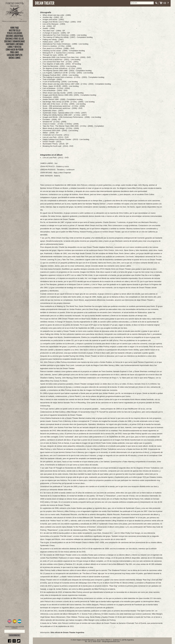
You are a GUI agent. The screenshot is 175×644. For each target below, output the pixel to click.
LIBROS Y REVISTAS (14, 47)
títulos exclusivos (15, 33)
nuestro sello (15, 30)
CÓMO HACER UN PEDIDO (14, 50)
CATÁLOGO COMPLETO (15, 55)
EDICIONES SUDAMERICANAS (14, 41)
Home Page (15, 28)
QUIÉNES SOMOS (14, 58)
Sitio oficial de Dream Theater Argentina (67, 632)
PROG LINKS (14, 52)
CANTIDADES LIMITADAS (15, 44)
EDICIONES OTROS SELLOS (15, 39)
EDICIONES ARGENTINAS (14, 36)
